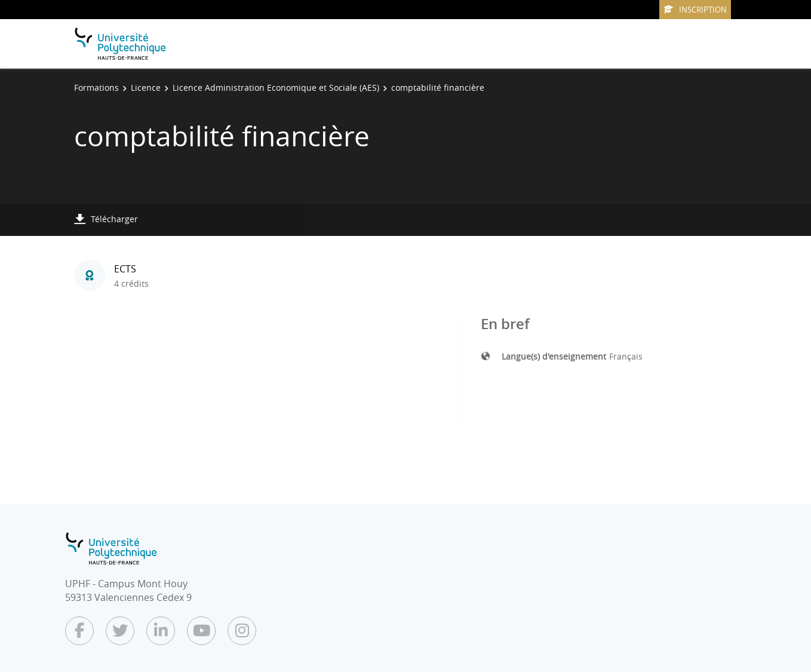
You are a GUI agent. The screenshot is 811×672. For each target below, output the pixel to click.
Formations (96, 88)
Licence (146, 88)
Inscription (695, 10)
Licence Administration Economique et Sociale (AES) (276, 88)
